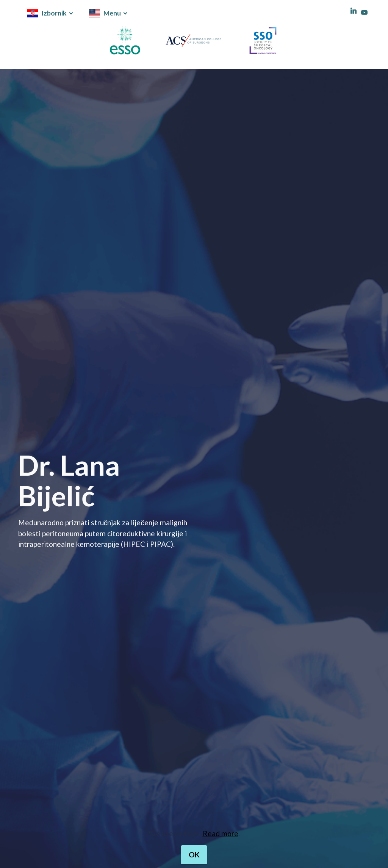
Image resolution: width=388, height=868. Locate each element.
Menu (105, 13)
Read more (221, 850)
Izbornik (47, 13)
